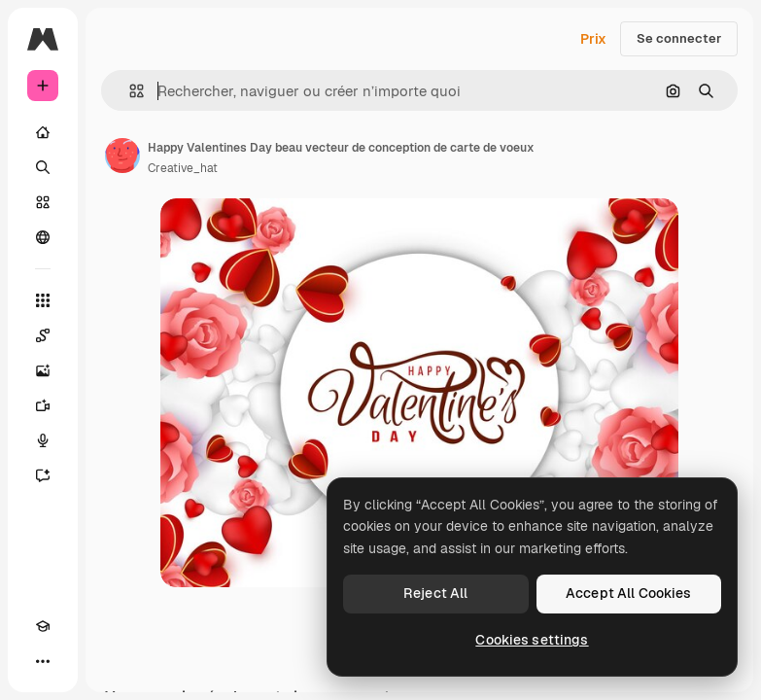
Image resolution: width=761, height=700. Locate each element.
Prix (593, 39)
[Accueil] (43, 132)
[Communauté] (43, 237)
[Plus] (43, 661)
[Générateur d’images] (43, 370)
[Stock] (43, 202)
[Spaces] (43, 335)
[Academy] (43, 626)
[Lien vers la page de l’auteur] (122, 156)
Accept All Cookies (629, 593)
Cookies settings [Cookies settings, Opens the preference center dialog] (532, 640)
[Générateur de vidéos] (43, 405)
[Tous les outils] (43, 300)
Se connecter (679, 38)
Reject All (435, 593)
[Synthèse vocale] (43, 440)
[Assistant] (43, 475)
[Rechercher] (43, 167)
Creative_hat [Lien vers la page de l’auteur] (183, 168)
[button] (129, 91)
